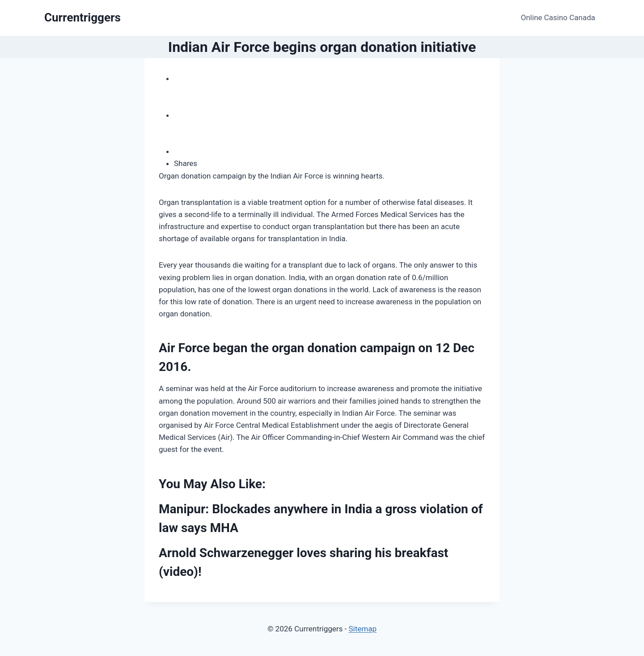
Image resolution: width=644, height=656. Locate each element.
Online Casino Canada (558, 17)
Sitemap (362, 629)
